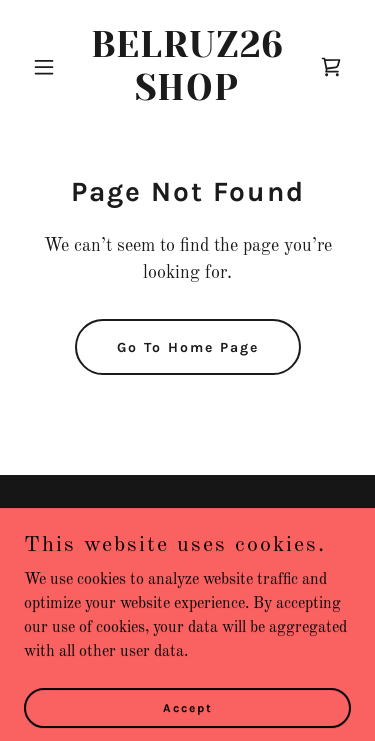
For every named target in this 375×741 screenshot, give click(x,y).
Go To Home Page (188, 347)
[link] (187, 96)
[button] (48, 67)
